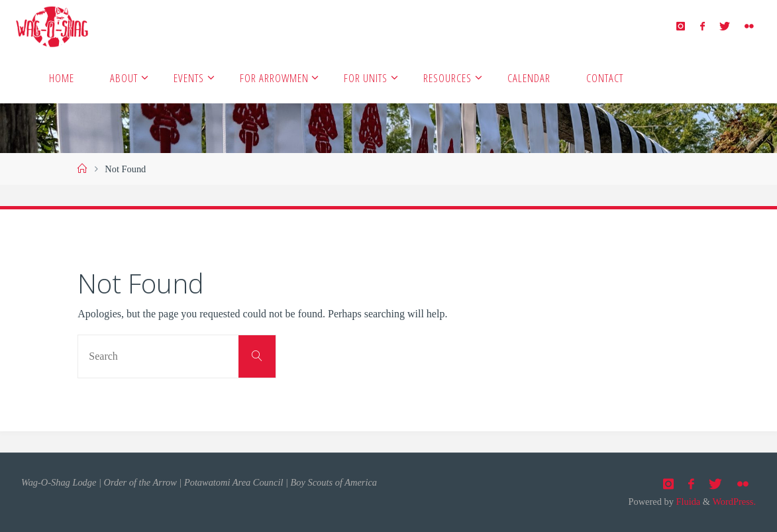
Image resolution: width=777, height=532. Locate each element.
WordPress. (734, 502)
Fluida (687, 502)
